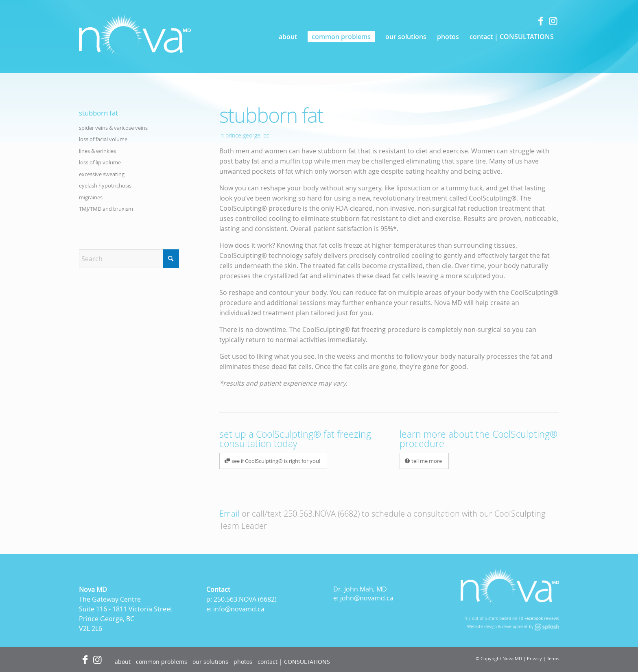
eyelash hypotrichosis (105, 185)
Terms (553, 658)
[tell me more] (424, 461)
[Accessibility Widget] (21, 651)
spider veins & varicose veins (113, 128)
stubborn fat (98, 113)
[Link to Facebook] (541, 21)
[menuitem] (288, 37)
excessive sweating (102, 174)
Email (229, 514)
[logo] (135, 37)
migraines (91, 197)
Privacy (534, 658)
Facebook (534, 619)
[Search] (129, 259)
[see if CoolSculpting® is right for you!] (273, 461)
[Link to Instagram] (553, 21)
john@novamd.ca (367, 598)
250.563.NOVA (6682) (322, 514)
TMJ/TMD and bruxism (106, 209)
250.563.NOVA (235, 599)
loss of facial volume (103, 139)
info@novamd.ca (239, 609)
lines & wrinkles (97, 151)
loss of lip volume (100, 162)
